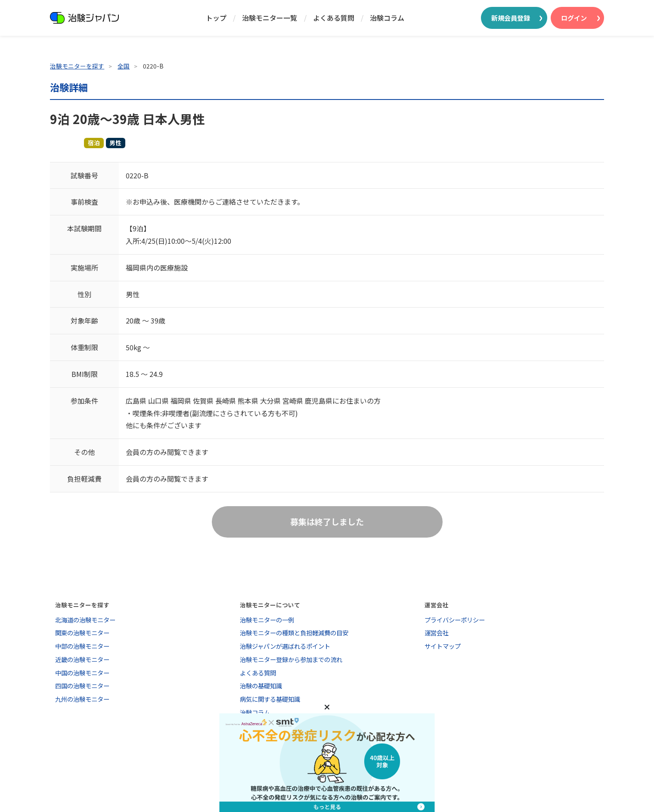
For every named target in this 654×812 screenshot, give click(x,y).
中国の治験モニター (82, 673)
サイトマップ (443, 646)
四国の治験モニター (82, 686)
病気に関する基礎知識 (270, 699)
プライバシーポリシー (455, 620)
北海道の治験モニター (85, 620)
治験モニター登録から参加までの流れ (291, 659)
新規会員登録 (511, 18)
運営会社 (437, 633)
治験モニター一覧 (270, 18)
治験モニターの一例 (267, 620)
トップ (216, 18)
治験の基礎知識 (261, 686)
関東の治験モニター (82, 633)
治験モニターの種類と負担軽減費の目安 (294, 633)
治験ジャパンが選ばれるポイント (285, 646)
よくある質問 (334, 18)
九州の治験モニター (82, 699)
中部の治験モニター (82, 646)
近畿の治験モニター (82, 659)
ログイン (574, 18)
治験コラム (387, 18)
